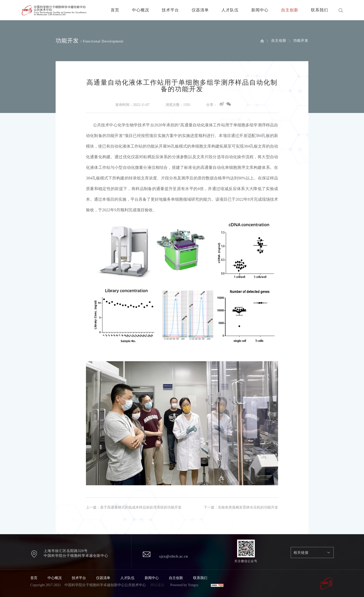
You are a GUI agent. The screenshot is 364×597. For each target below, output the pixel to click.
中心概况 (141, 10)
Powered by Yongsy (184, 585)
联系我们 (320, 10)
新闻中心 (260, 10)
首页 (115, 10)
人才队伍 (230, 10)
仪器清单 (200, 10)
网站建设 (157, 585)
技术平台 (170, 10)
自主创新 (290, 10)
